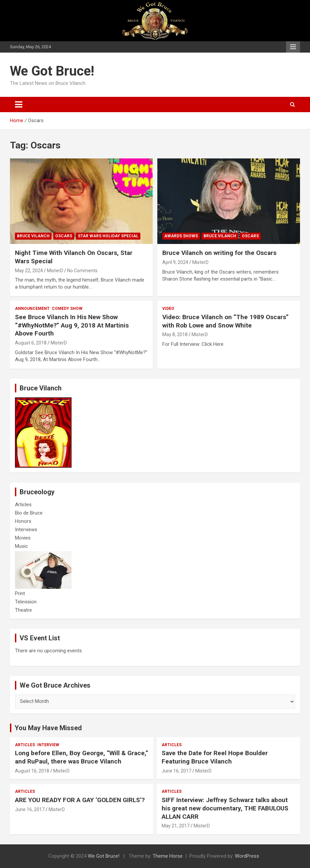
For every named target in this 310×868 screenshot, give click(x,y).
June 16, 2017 (176, 771)
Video (168, 309)
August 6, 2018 (31, 343)
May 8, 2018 (175, 334)
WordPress (247, 856)
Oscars (64, 236)
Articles (23, 505)
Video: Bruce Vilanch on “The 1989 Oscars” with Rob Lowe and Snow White (226, 321)
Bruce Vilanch (33, 236)
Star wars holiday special (108, 236)
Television (26, 602)
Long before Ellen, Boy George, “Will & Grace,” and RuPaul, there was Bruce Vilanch (82, 757)
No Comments (82, 271)
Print (20, 593)
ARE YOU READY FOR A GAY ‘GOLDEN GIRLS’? (80, 800)
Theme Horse (168, 856)
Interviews (26, 530)
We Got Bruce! (52, 71)
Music (21, 546)
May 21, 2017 (176, 826)
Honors (23, 521)
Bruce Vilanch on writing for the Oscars (219, 253)
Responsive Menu (293, 47)
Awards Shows (181, 236)
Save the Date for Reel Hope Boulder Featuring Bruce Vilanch (215, 757)
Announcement (32, 309)
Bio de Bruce (29, 513)
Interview (48, 745)
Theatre (23, 610)
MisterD (55, 271)
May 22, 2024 (29, 271)
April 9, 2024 (175, 262)
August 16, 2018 (32, 771)
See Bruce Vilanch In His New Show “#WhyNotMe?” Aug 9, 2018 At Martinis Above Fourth (72, 325)
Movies (23, 538)
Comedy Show (67, 309)
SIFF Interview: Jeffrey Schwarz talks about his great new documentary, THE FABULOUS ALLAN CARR (225, 808)
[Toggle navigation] (19, 105)
